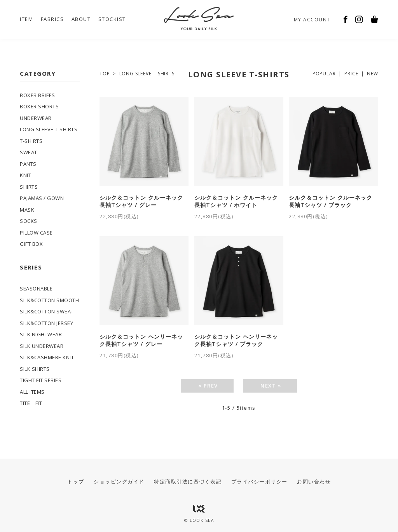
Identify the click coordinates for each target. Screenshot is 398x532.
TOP (105, 74)
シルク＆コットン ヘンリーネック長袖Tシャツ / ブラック (236, 340)
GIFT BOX (31, 244)
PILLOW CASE (36, 233)
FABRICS (52, 19)
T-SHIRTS (31, 141)
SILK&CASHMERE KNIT (47, 357)
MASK (27, 210)
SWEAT (29, 152)
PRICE (351, 74)
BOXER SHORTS (39, 106)
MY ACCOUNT (312, 20)
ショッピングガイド (119, 482)
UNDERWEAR (36, 118)
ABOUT (81, 19)
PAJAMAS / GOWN (42, 198)
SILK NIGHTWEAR (41, 334)
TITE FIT (31, 403)
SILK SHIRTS (35, 369)
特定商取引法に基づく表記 (188, 482)
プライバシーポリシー (259, 482)
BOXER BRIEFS (37, 95)
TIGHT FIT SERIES (41, 380)
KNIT (25, 175)
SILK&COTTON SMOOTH (49, 300)
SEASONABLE (36, 289)
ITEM (26, 19)
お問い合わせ (314, 482)
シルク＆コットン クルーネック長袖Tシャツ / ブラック (331, 201)
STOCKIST (112, 19)
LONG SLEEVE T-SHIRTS (147, 74)
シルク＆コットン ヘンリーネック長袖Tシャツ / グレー (141, 340)
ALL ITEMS (32, 392)
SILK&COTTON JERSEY (46, 323)
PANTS (28, 164)
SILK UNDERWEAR (42, 346)
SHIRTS (29, 187)
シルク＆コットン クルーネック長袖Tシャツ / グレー (141, 201)
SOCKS (29, 221)
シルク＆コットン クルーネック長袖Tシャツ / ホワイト (236, 201)
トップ (76, 482)
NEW (372, 74)
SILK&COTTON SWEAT (47, 311)
